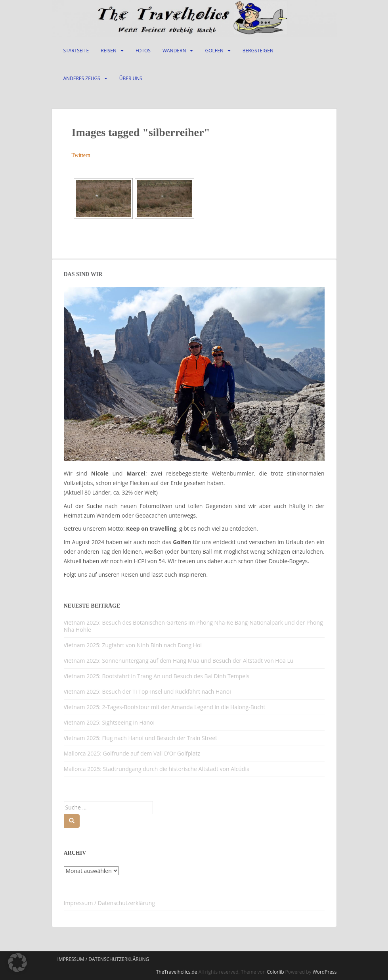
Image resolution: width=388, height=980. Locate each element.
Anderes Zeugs (82, 78)
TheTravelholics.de (177, 972)
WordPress (325, 972)
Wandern (174, 51)
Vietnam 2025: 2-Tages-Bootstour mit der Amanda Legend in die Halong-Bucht (165, 707)
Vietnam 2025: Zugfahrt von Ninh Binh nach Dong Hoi (133, 645)
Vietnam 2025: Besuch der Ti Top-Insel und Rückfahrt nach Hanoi (147, 691)
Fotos (143, 51)
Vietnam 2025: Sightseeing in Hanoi (109, 722)
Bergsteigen (258, 51)
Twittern (81, 155)
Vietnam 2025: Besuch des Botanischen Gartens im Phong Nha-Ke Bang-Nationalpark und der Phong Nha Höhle (193, 626)
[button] (17, 963)
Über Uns (131, 78)
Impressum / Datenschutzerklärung (110, 903)
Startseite (76, 51)
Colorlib (275, 972)
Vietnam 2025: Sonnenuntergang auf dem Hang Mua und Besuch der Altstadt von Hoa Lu (179, 661)
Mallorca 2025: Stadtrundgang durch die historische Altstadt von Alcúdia (157, 769)
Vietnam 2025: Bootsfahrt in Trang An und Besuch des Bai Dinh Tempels (157, 676)
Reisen (109, 51)
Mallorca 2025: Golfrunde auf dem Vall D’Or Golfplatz (132, 753)
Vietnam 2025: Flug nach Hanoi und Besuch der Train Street (141, 738)
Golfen (214, 51)
